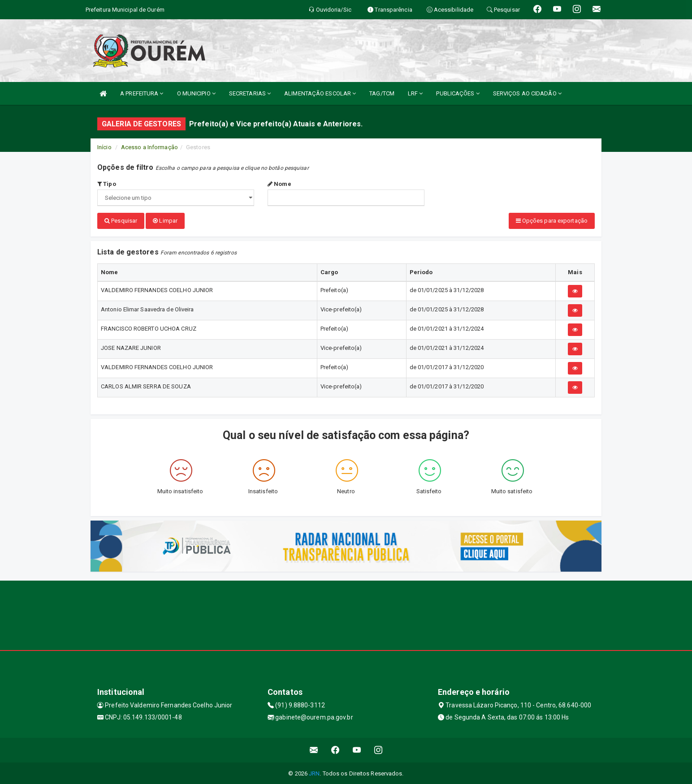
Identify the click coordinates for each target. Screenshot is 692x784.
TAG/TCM (382, 93)
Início (104, 147)
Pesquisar (121, 221)
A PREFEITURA (142, 93)
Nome (279, 184)
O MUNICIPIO (196, 93)
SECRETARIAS (250, 93)
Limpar (165, 221)
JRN (314, 773)
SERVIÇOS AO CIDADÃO (527, 93)
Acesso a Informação (149, 147)
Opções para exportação (552, 221)
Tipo (107, 184)
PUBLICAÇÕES (458, 93)
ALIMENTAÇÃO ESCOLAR (320, 93)
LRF (415, 93)
